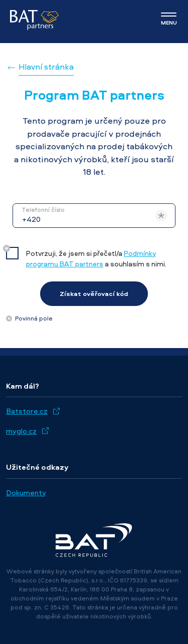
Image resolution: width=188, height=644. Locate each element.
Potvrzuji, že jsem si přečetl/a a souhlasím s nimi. (96, 258)
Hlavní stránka (46, 67)
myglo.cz (21, 431)
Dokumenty (26, 493)
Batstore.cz (27, 411)
